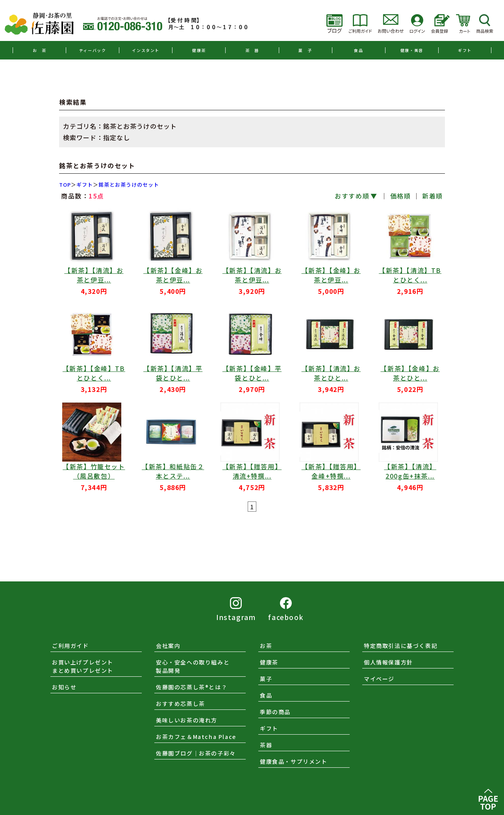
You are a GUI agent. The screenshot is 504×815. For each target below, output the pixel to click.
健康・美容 (412, 50)
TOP (65, 185)
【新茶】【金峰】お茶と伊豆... (173, 275)
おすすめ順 (352, 196)
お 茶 (40, 50)
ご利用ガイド (70, 646)
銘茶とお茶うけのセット (129, 185)
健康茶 (199, 50)
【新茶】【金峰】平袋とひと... (252, 373)
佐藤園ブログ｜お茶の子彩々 (196, 753)
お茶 (266, 646)
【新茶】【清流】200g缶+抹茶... (410, 471)
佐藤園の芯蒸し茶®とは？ (192, 687)
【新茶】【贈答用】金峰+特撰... (331, 471)
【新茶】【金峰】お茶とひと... (410, 373)
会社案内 (168, 646)
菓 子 (305, 50)
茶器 (266, 745)
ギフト (465, 50)
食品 (359, 50)
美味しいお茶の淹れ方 (187, 720)
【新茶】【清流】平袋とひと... (173, 373)
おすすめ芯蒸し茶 (181, 704)
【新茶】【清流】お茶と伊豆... (94, 275)
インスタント (146, 50)
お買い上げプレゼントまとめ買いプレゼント (83, 666)
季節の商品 (275, 712)
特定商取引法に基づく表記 (401, 646)
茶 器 (252, 50)
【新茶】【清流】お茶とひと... (331, 373)
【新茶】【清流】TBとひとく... (410, 275)
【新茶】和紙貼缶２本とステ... (173, 471)
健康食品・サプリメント (294, 761)
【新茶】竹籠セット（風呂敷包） (94, 471)
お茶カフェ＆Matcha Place (196, 737)
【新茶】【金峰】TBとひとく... (94, 373)
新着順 (433, 196)
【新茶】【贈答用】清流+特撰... (252, 471)
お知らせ (64, 687)
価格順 (401, 196)
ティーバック (93, 50)
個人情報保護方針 (388, 662)
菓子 (266, 679)
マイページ (379, 679)
